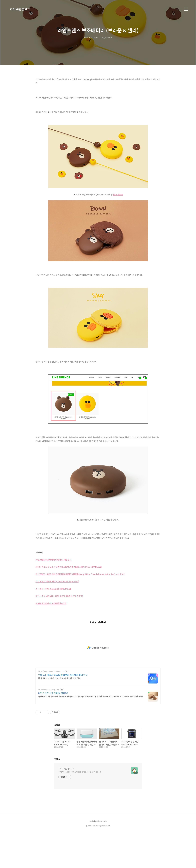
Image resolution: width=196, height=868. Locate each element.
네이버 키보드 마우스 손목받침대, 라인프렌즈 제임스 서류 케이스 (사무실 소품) (69, 567)
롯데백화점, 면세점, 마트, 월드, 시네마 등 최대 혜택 (59, 678)
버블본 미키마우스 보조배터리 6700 (51, 603)
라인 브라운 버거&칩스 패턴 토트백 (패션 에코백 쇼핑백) (59, 596)
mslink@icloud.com (98, 821)
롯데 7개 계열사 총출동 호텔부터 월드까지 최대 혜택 (63, 675)
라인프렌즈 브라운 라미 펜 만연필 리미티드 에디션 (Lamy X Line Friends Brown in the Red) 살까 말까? (80, 574)
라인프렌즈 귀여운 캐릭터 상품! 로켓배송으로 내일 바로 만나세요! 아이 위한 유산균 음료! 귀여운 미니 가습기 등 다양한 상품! (90, 696)
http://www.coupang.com (49, 689)
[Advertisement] (98, 648)
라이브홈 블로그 (20, 9)
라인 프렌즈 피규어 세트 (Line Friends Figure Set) (57, 581)
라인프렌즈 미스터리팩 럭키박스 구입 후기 (53, 560)
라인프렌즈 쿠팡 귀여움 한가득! (53, 693)
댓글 (57, 759)
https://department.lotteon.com (51, 671)
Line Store (118, 195)
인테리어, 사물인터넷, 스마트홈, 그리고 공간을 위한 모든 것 (80, 772)
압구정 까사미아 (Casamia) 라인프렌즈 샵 (53, 589)
